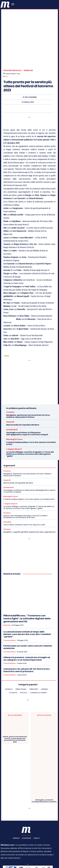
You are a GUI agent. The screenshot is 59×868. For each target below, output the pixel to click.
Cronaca (10, 387)
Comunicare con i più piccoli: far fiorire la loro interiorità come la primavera (26, 645)
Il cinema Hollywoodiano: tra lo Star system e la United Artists (31, 419)
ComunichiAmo (10, 616)
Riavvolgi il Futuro (14, 415)
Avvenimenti (12, 405)
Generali (10, 397)
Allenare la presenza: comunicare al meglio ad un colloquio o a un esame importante (27, 634)
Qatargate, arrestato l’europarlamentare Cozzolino (44, 776)
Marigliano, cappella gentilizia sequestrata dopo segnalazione (29, 507)
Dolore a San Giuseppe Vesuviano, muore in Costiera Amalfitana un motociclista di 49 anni (25, 492)
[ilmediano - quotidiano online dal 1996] (5, 4)
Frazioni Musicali (13, 46)
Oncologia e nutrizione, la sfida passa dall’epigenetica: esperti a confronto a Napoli (27, 409)
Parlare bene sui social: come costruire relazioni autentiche (28, 622)
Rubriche (28, 46)
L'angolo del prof (14, 424)
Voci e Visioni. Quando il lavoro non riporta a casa (24, 500)
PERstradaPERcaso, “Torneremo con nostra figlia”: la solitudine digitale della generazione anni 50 (27, 594)
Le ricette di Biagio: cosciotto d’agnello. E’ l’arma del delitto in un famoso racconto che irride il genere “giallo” (30, 429)
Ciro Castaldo (31, 72)
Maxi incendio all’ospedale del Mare (23, 400)
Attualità (7, 497)
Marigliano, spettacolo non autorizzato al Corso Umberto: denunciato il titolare (28, 391)
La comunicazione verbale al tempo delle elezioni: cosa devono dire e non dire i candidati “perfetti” (27, 610)
